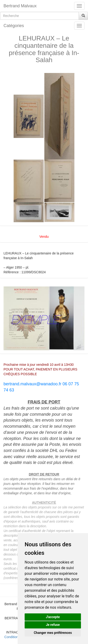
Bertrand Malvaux (20, 6)
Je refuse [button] (53, 625)
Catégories (14, 26)
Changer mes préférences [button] (53, 633)
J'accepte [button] (53, 617)
